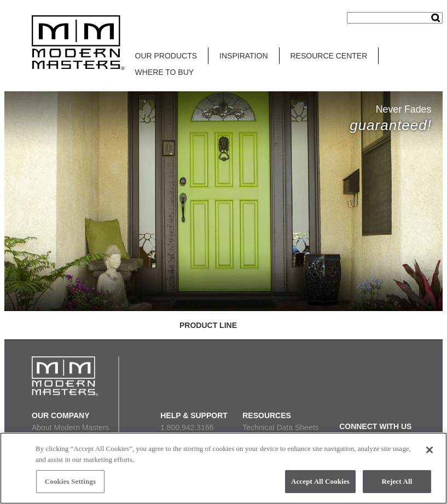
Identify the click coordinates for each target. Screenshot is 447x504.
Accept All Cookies (320, 481)
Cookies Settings (70, 481)
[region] (223, 468)
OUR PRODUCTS (166, 56)
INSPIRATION (243, 56)
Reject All (397, 481)
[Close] (429, 450)
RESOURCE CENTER (329, 56)
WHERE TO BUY (165, 72)
